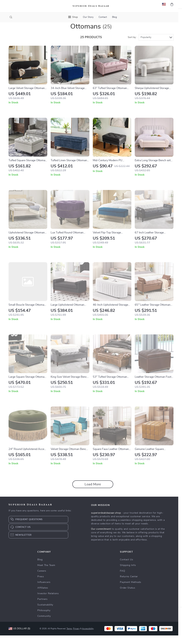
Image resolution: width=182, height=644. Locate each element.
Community (44, 625)
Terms (69, 637)
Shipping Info (128, 574)
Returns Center (129, 585)
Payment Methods (131, 591)
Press (41, 585)
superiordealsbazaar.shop (106, 521)
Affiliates (43, 596)
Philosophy (44, 619)
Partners (42, 608)
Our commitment (101, 538)
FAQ (122, 579)
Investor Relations (48, 602)
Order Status (128, 596)
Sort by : (132, 46)
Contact (103, 17)
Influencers (44, 591)
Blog (114, 17)
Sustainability (45, 613)
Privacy (76, 637)
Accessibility (88, 637)
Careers (42, 579)
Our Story (88, 17)
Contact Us (126, 568)
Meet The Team (46, 574)
